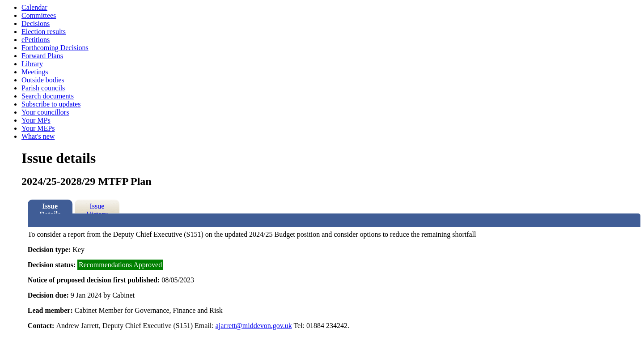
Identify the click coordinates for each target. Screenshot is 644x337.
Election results (44, 32)
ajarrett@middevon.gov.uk (254, 326)
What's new (38, 136)
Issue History (97, 208)
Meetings (35, 72)
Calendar (34, 7)
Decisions (36, 23)
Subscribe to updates (51, 104)
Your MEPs (38, 128)
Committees (39, 15)
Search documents (48, 96)
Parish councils (43, 88)
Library (32, 64)
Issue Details (50, 208)
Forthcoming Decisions (55, 48)
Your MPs (36, 120)
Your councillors (45, 112)
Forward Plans (42, 56)
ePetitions (36, 40)
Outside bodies (43, 80)
